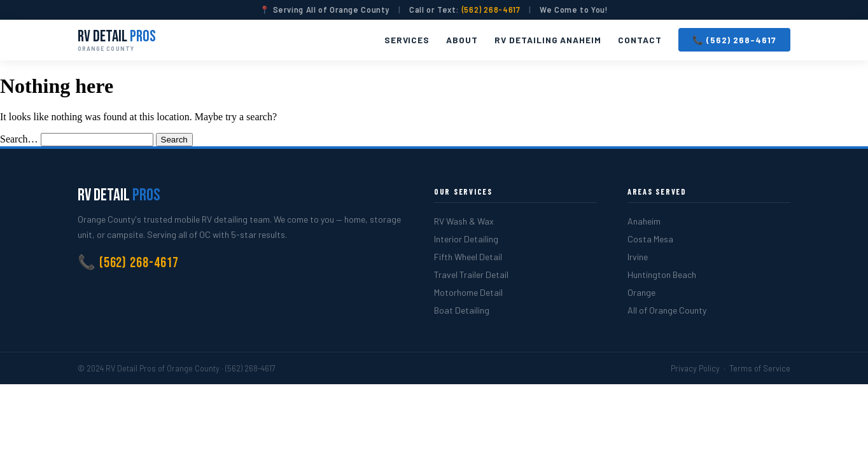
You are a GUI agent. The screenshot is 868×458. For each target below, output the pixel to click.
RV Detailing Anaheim (548, 40)
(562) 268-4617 (491, 10)
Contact (640, 40)
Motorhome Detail (468, 292)
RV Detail (117, 40)
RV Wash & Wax (464, 221)
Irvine (638, 257)
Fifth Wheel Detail (468, 257)
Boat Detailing (462, 310)
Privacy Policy (695, 368)
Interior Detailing (466, 239)
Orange (641, 292)
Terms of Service (760, 368)
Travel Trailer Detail (471, 274)
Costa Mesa (650, 239)
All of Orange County (667, 310)
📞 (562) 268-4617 (734, 40)
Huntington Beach (662, 274)
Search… (19, 139)
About (462, 40)
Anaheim (644, 221)
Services (407, 40)
